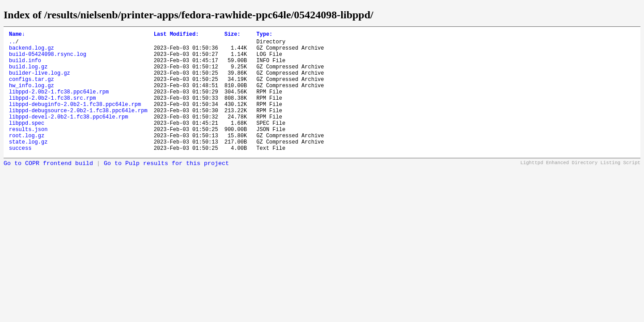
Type (264, 35)
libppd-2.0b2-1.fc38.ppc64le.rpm (59, 105)
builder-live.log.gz (40, 82)
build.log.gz (28, 74)
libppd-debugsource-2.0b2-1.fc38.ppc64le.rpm (78, 128)
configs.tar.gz (32, 90)
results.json (28, 150)
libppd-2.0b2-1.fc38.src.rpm (52, 112)
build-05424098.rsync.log (48, 59)
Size (233, 35)
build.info (25, 67)
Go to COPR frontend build (48, 189)
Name (17, 35)
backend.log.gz (32, 52)
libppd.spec (27, 143)
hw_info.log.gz (32, 97)
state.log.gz (28, 166)
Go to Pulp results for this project (166, 189)
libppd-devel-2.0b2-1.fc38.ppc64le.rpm (68, 135)
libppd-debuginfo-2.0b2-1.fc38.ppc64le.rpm (75, 120)
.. (12, 44)
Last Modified (176, 35)
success (20, 173)
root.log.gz (27, 158)
